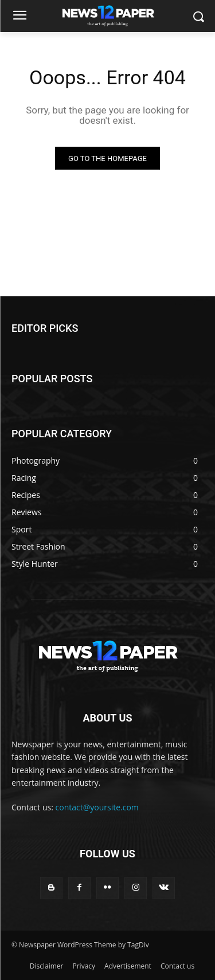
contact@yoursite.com (97, 807)
